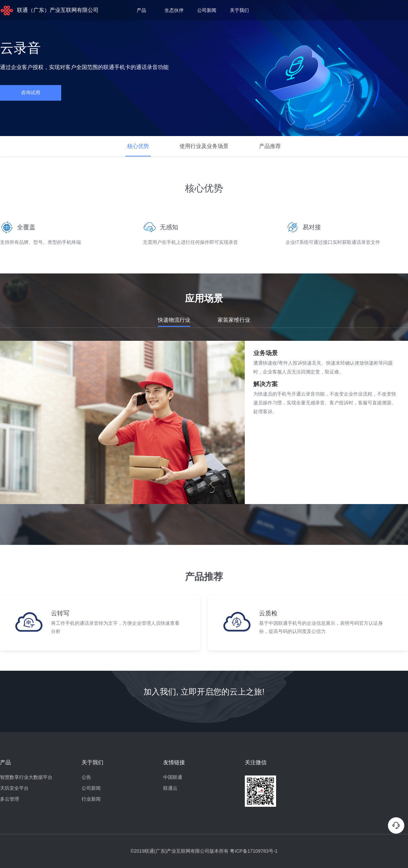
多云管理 (10, 799)
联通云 (170, 788)
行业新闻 (91, 799)
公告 (86, 777)
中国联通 (173, 777)
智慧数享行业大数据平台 (26, 777)
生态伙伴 (174, 10)
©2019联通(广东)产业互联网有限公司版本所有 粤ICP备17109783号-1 (204, 851)
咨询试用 (31, 93)
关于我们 (239, 10)
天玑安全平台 (14, 788)
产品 (141, 10)
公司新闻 (207, 10)
